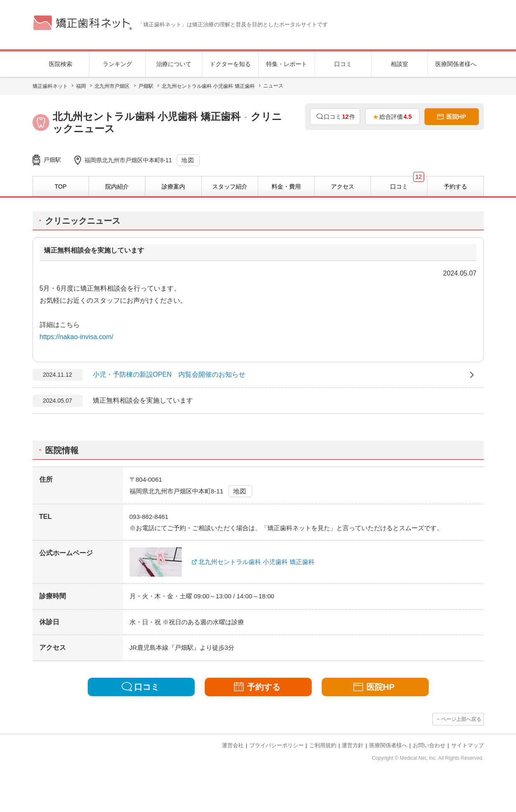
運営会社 (233, 745)
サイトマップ (468, 745)
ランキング (117, 64)
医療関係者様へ (456, 64)
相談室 (399, 64)
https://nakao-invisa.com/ (77, 337)
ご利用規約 (323, 745)
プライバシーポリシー (277, 745)
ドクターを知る (230, 64)
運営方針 (353, 745)
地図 (188, 160)
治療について (174, 64)
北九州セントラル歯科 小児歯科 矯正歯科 (257, 562)
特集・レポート (287, 64)
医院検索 (61, 64)
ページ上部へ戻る (461, 719)
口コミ (343, 64)
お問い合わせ (429, 745)
